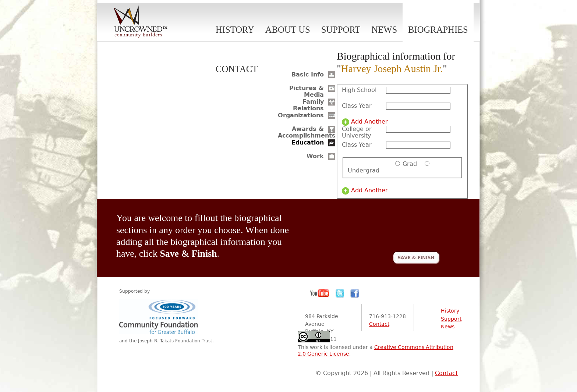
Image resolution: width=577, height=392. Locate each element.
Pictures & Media (307, 91)
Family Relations (308, 105)
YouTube (320, 293)
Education (308, 142)
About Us (288, 30)
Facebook (355, 293)
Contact (237, 69)
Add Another (369, 122)
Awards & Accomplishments (307, 132)
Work (315, 156)
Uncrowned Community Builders (141, 22)
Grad (410, 164)
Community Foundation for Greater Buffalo (160, 316)
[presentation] (384, 227)
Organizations (301, 115)
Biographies (438, 30)
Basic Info (308, 74)
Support (341, 30)
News (384, 30)
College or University (357, 132)
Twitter (340, 293)
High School (359, 90)
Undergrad (364, 170)
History (235, 30)
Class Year (357, 106)
